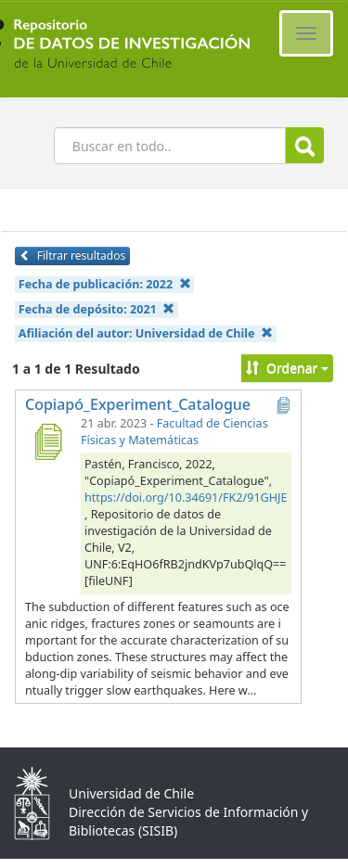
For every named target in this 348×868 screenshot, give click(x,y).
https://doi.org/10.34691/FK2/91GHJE (186, 498)
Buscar (305, 146)
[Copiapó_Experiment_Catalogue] (47, 441)
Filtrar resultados (72, 255)
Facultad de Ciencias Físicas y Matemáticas (174, 432)
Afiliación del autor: (146, 333)
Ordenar (287, 368)
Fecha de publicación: (105, 284)
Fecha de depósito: (97, 309)
